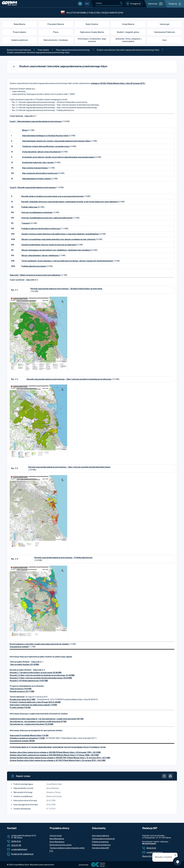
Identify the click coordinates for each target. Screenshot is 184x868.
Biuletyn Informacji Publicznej (19, 50)
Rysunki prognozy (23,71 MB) (22, 691)
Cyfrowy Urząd (56, 836)
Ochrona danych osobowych (103, 839)
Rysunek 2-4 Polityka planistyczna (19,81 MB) (29, 681)
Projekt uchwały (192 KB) (20, 708)
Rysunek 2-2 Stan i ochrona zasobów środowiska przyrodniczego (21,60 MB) (42, 675)
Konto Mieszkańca (57, 842)
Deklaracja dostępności (101, 845)
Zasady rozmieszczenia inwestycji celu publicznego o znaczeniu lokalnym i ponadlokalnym (60, 234)
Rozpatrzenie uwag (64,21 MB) (23, 699)
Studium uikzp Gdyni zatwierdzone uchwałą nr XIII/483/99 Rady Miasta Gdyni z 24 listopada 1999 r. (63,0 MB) (55, 752)
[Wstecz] (14, 67)
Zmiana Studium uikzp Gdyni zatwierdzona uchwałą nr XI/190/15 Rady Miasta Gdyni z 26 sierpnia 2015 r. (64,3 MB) (58, 760)
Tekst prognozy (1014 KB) (21, 689)
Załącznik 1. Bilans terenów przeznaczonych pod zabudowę (35, 275)
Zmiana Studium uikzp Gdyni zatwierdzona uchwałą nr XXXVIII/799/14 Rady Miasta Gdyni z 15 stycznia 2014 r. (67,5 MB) (60, 758)
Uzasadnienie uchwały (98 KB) (22, 741)
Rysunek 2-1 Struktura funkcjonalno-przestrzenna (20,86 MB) (36, 673)
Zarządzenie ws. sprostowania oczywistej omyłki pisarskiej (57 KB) (38, 721)
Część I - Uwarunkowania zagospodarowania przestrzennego (36, 121)
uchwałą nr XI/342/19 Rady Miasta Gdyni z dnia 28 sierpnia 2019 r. (118, 83)
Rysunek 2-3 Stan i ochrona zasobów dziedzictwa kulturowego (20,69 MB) (41, 678)
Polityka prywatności (100, 842)
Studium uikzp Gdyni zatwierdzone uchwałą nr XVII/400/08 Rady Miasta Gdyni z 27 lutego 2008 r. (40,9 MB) (54, 755)
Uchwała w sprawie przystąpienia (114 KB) (27, 738)
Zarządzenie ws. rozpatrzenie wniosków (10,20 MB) (32, 724)
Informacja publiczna (100, 836)
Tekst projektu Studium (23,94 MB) (24, 665)
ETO (51, 851)
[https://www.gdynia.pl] (9, 4)
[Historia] (164, 776)
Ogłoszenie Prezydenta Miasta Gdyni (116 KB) (29, 735)
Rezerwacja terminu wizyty (61, 845)
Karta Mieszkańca (57, 839)
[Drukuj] (170, 776)
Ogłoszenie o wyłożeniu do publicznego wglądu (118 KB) (33, 705)
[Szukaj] (121, 3)
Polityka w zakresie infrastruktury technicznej (41, 229)
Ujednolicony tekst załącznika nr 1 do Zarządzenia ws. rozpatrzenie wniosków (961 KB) (47, 719)
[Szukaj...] (108, 3)
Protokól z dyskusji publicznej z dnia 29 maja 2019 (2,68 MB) (35, 702)
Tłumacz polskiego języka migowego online (67, 848)
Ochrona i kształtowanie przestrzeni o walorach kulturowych (47, 218)
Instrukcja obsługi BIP (101, 848)
